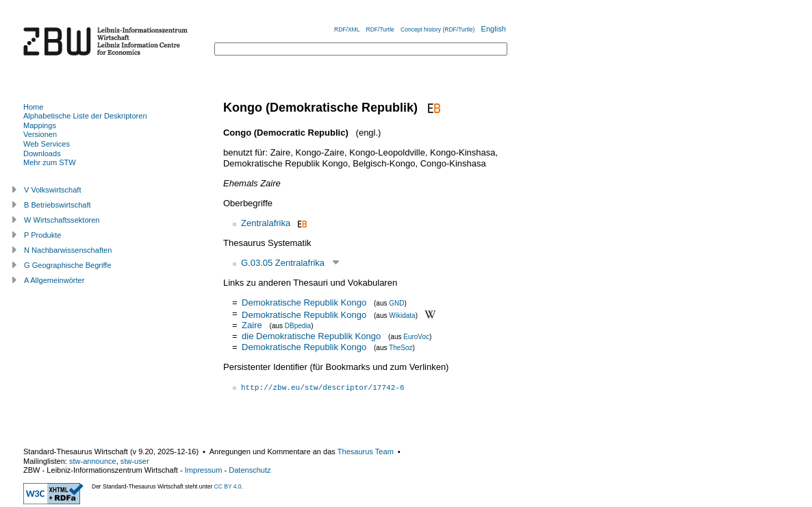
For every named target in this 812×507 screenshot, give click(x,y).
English (494, 29)
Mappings (40, 125)
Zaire (252, 325)
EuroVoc (416, 337)
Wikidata (402, 315)
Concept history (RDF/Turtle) (437, 29)
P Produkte (42, 235)
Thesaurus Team (366, 452)
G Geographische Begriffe (68, 265)
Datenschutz (250, 470)
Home (33, 107)
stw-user (135, 461)
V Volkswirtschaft (53, 190)
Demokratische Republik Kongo (304, 302)
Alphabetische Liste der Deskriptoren (85, 116)
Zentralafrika (266, 223)
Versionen (40, 134)
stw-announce (93, 461)
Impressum (204, 470)
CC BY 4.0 (228, 486)
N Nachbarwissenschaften (68, 250)
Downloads (42, 153)
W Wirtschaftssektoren (62, 220)
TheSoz (401, 348)
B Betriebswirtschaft (58, 205)
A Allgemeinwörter (54, 280)
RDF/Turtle (380, 29)
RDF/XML (347, 29)
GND (396, 303)
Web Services (47, 144)
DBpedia (298, 326)
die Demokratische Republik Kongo (311, 336)
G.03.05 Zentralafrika (283, 263)
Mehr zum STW (50, 162)
